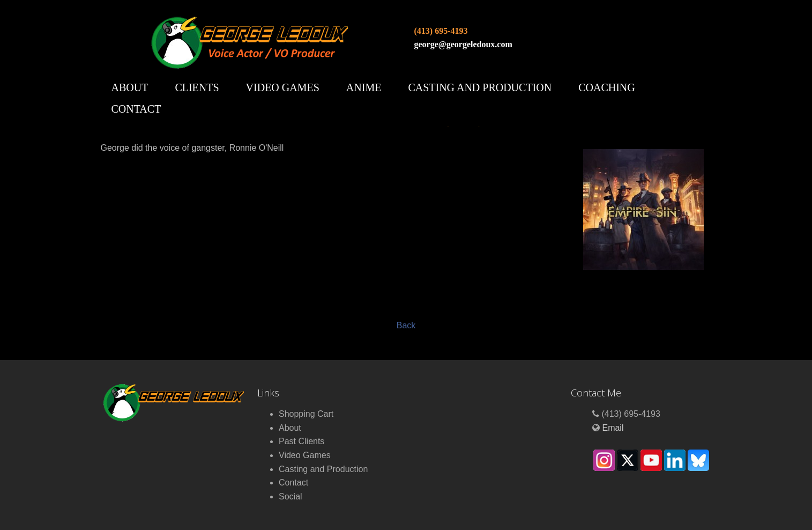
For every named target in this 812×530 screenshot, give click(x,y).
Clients (197, 87)
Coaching (607, 87)
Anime (364, 87)
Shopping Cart (306, 414)
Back (406, 325)
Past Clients (301, 441)
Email (613, 428)
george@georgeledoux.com (463, 44)
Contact (136, 109)
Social (290, 496)
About (130, 87)
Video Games (283, 87)
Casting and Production (480, 87)
